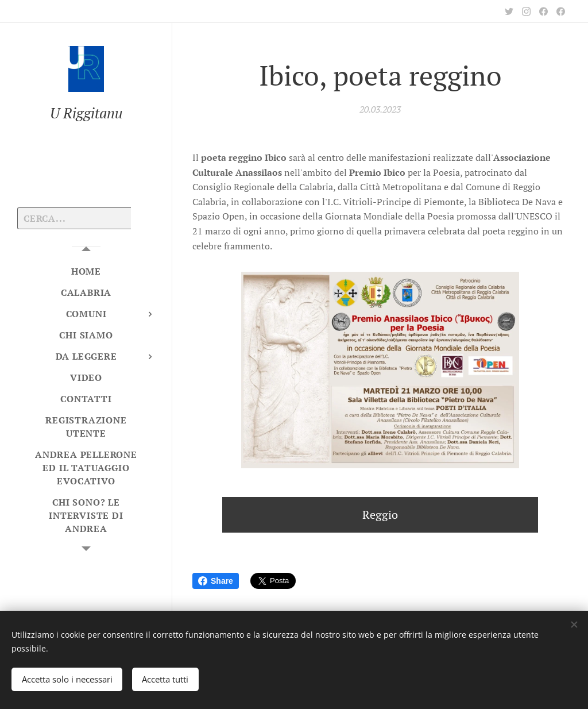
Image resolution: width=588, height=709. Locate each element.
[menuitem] (86, 271)
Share (216, 581)
